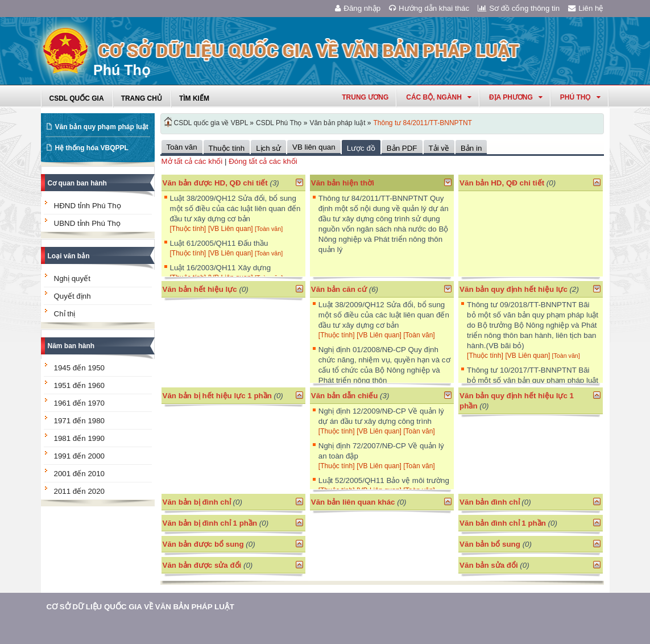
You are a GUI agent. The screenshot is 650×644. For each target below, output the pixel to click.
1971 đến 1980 (80, 421)
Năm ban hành (71, 346)
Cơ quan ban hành (77, 183)
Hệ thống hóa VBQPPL (92, 148)
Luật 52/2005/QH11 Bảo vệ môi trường (384, 480)
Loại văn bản (69, 256)
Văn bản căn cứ (339, 289)
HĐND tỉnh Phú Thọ (88, 206)
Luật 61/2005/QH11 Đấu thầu (219, 243)
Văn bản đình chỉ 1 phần (503, 523)
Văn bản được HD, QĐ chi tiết (215, 183)
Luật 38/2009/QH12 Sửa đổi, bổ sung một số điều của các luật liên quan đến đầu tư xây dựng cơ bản (235, 209)
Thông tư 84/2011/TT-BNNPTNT (423, 123)
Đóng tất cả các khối (263, 161)
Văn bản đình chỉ (490, 502)
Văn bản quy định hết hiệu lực (514, 289)
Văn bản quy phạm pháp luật (102, 127)
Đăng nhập (358, 8)
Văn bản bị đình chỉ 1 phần (210, 523)
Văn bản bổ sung (490, 544)
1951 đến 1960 (80, 385)
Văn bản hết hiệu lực (200, 289)
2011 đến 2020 (80, 491)
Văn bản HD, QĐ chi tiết (503, 183)
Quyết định (73, 296)
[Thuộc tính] (188, 229)
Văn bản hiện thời (343, 183)
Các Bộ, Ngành (439, 97)
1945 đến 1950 (80, 368)
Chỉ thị (65, 314)
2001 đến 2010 (80, 474)
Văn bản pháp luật (337, 123)
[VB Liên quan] (231, 229)
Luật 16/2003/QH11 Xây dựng (221, 268)
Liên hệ (586, 8)
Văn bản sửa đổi (489, 565)
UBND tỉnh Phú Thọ (87, 223)
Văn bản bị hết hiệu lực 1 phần (217, 396)
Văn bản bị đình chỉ (197, 502)
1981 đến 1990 (80, 438)
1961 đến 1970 (80, 403)
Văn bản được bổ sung (203, 544)
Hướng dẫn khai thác (429, 8)
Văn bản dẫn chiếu (345, 396)
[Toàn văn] (269, 229)
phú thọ (580, 97)
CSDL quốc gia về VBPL (211, 123)
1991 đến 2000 (80, 456)
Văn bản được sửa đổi (202, 565)
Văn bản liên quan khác (353, 502)
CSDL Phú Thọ (279, 123)
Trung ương (365, 97)
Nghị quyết (72, 278)
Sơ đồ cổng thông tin (519, 8)
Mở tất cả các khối (192, 161)
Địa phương (516, 97)
